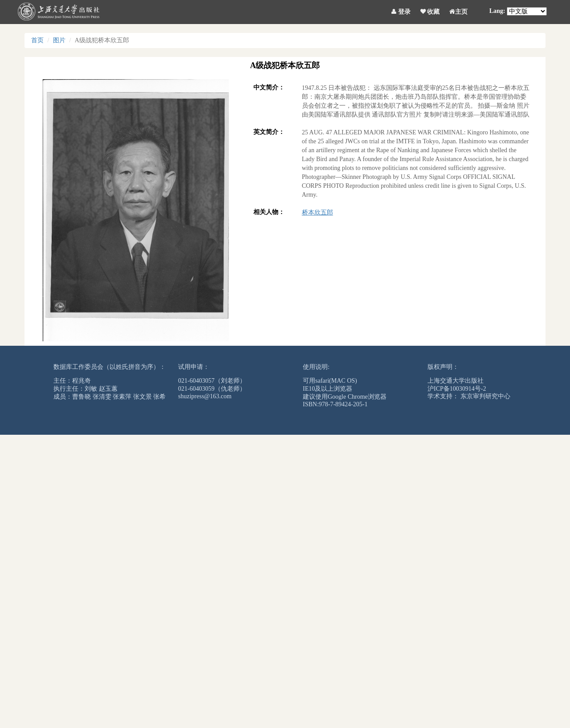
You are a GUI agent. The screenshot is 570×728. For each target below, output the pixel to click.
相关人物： (269, 212)
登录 (401, 10)
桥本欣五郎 (318, 212)
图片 (59, 40)
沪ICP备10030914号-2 (457, 389)
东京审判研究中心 (485, 396)
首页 (37, 40)
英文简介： (269, 132)
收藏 (430, 10)
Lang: (497, 11)
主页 (458, 10)
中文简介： (269, 87)
